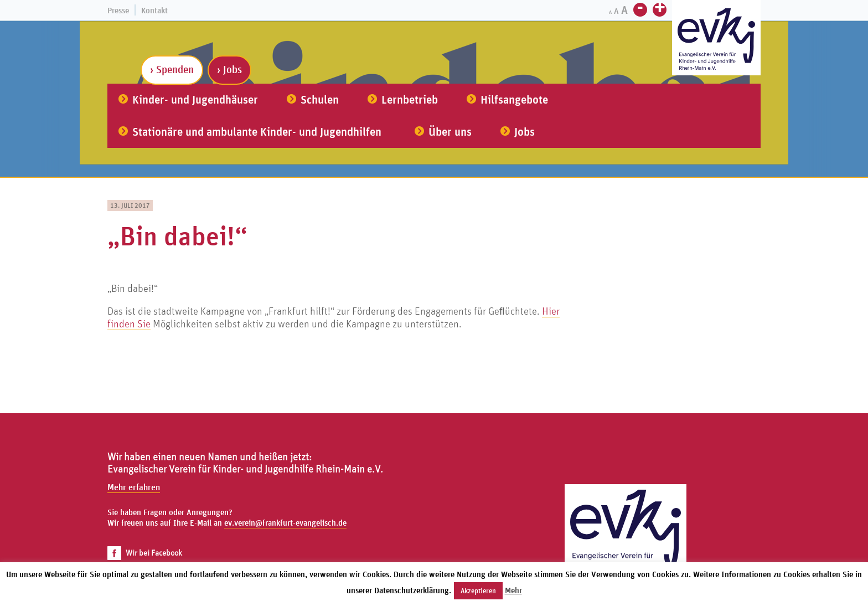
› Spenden (172, 69)
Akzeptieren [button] (478, 591)
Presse (118, 10)
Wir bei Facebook (145, 553)
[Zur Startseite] (716, 39)
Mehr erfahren (134, 487)
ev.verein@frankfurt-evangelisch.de (285, 523)
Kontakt (154, 10)
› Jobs (229, 69)
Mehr (513, 590)
